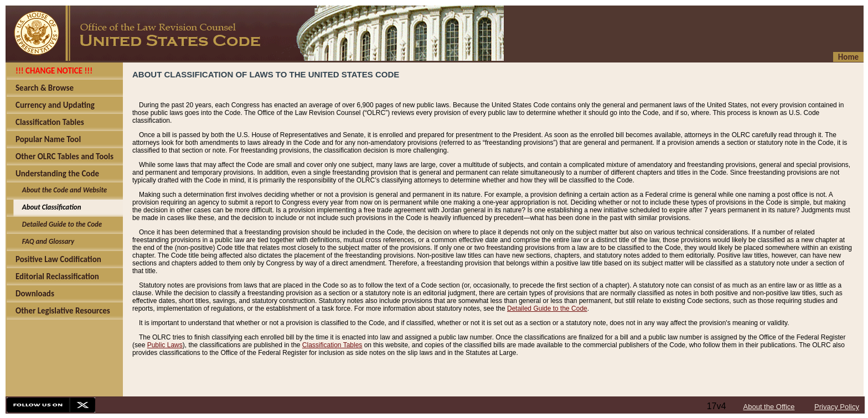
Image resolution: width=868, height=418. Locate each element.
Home (848, 57)
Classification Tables (332, 345)
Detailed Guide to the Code (547, 309)
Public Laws (165, 345)
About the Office (769, 407)
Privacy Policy (837, 407)
